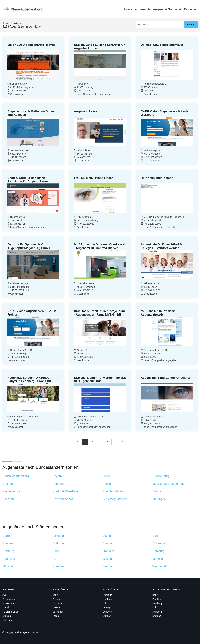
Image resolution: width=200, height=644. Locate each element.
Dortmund (57, 603)
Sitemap (7, 616)
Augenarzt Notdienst (167, 9)
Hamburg (107, 599)
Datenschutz (9, 599)
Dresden (57, 607)
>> (123, 442)
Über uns (7, 620)
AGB (5, 595)
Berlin (55, 595)
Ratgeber (190, 9)
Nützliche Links (10, 612)
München (107, 612)
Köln (105, 603)
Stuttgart (107, 616)
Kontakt (6, 607)
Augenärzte (143, 9)
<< (77, 442)
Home (128, 9)
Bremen (56, 599)
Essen (56, 616)
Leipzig (106, 607)
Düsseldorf (58, 612)
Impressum (8, 603)
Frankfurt (107, 595)
